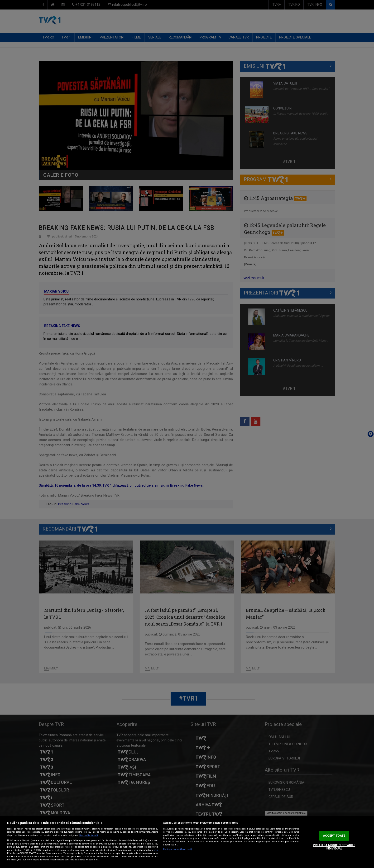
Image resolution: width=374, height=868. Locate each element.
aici (156, 850)
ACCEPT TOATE (334, 836)
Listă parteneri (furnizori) (178, 849)
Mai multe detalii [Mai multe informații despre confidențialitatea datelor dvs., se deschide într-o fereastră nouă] (89, 835)
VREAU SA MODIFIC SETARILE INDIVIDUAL (334, 847)
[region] (187, 842)
